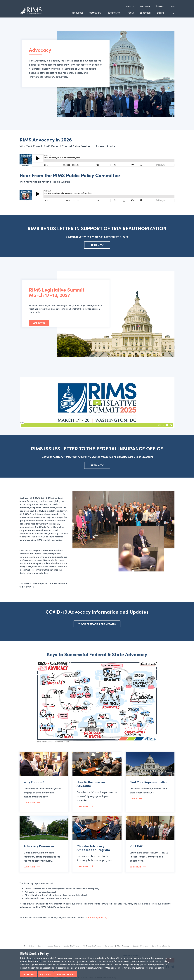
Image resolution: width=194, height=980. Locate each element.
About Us (130, 6)
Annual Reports (54, 946)
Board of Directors (140, 946)
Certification (114, 13)
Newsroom (109, 946)
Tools (131, 13)
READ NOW (97, 245)
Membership (145, 6)
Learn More (39, 323)
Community (95, 13)
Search (133, 799)
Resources (77, 13)
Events (160, 13)
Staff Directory (123, 946)
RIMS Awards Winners (92, 946)
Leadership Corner (71, 946)
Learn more (30, 803)
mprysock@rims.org (97, 917)
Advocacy (160, 6)
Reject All (46, 974)
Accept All (29, 974)
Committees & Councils (161, 946)
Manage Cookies (66, 974)
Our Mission (29, 946)
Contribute (136, 867)
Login (172, 6)
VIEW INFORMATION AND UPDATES (97, 624)
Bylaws (41, 946)
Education (145, 13)
